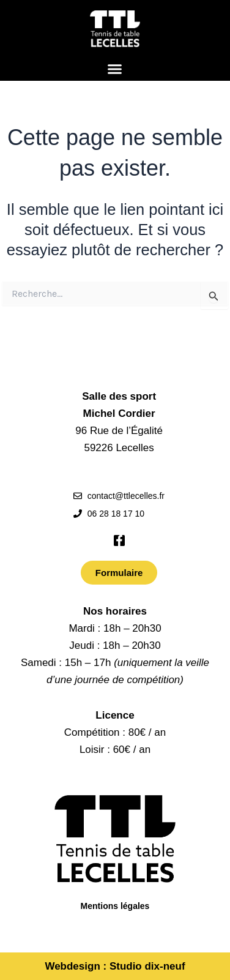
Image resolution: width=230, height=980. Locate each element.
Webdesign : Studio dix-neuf (115, 966)
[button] (115, 69)
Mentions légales (115, 906)
